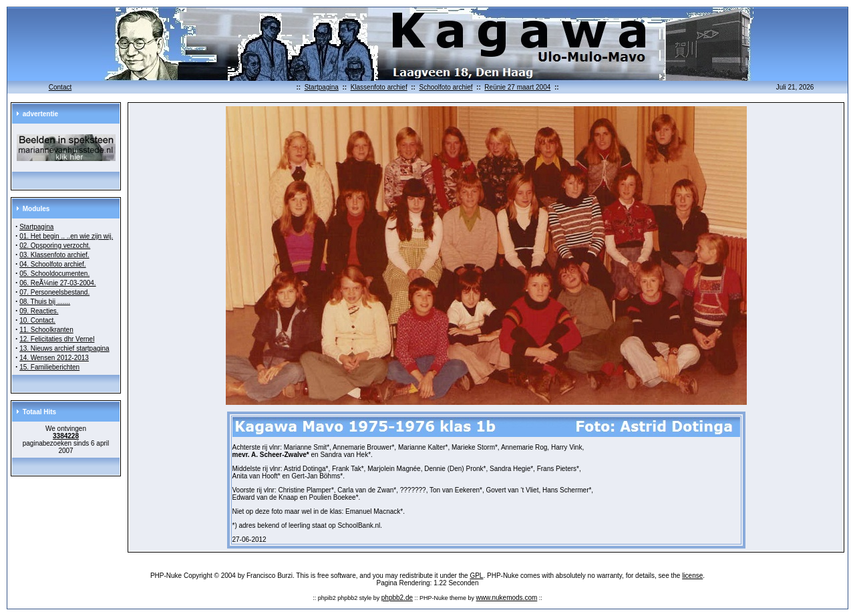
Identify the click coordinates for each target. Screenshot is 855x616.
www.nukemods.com (507, 598)
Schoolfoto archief (446, 87)
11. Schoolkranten (46, 330)
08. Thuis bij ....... (45, 302)
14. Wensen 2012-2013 (54, 358)
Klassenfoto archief (379, 87)
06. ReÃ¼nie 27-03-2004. (58, 283)
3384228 (66, 436)
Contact (60, 87)
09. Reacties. (39, 311)
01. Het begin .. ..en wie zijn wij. (66, 236)
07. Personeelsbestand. (54, 292)
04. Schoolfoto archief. (53, 264)
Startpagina (322, 87)
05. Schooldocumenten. (54, 274)
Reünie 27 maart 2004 (517, 87)
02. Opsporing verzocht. (55, 246)
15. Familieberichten (49, 367)
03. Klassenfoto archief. (54, 255)
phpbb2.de (397, 598)
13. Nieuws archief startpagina (64, 348)
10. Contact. (37, 320)
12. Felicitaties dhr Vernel (57, 339)
